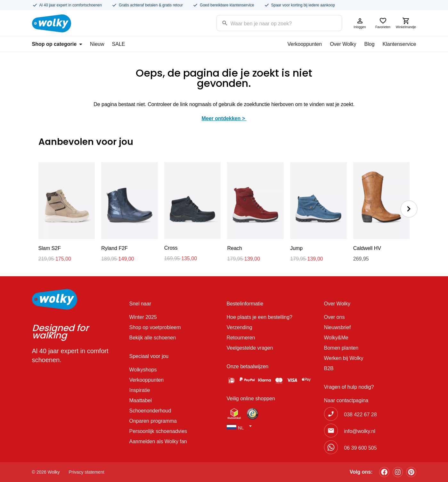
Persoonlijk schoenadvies (158, 431)
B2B (329, 368)
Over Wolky (343, 44)
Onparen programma (153, 421)
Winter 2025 (143, 317)
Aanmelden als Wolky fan (158, 441)
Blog (370, 44)
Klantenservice (399, 44)
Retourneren (241, 338)
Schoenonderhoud (150, 411)
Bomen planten (341, 348)
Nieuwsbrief (338, 327)
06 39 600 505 (360, 448)
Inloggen (360, 23)
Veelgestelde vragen (250, 348)
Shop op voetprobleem (155, 327)
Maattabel (141, 400)
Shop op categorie (57, 44)
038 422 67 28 (360, 415)
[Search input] (271, 23)
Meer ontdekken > (224, 118)
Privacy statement (87, 472)
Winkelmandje (406, 23)
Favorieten (383, 23)
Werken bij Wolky (344, 358)
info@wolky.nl (360, 431)
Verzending (240, 327)
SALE (119, 44)
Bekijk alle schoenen (153, 338)
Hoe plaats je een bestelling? (260, 317)
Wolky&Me (336, 338)
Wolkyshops (143, 370)
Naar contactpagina (346, 400)
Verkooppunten (305, 44)
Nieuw (97, 44)
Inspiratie (140, 390)
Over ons (334, 317)
